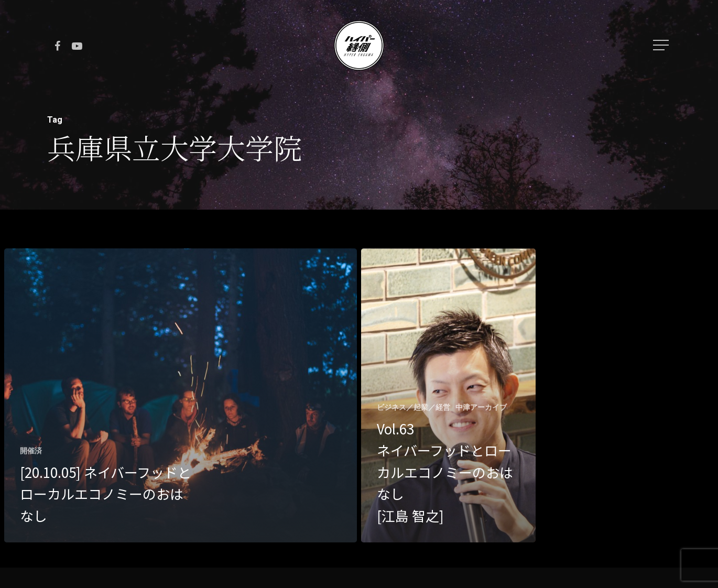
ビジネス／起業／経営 (414, 407)
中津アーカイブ (481, 407)
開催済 (31, 451)
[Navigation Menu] (662, 45)
